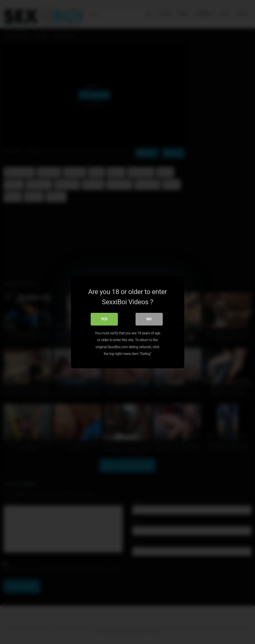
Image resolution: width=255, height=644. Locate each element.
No (149, 319)
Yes (104, 319)
